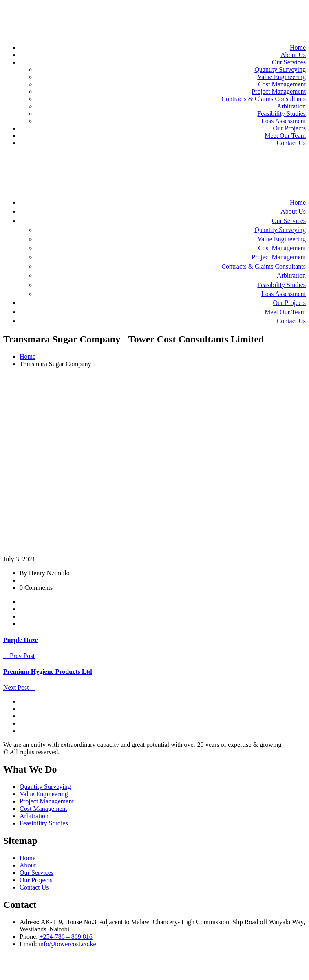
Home (298, 47)
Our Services (289, 62)
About (28, 865)
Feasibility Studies (281, 114)
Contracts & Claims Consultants (264, 99)
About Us (293, 55)
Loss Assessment (284, 121)
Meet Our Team (285, 136)
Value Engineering (281, 77)
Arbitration (291, 106)
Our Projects (289, 128)
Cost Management (282, 84)
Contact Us (291, 143)
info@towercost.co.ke (67, 944)
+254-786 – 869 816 (66, 937)
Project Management (279, 92)
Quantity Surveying (280, 70)
